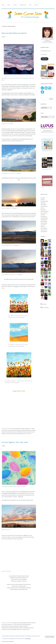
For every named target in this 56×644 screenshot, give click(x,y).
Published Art (23, 5)
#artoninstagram (18, 430)
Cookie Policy (28, 638)
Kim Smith (43, 215)
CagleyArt (43, 199)
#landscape (4, 432)
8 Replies (3, 446)
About (9, 5)
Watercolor (27, 428)
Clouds (13, 428)
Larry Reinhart (44, 216)
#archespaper (5, 430)
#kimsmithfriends (15, 628)
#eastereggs (16, 626)
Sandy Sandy (43, 225)
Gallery (15, 5)
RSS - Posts (43, 304)
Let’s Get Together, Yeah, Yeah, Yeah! (15, 442)
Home (3, 5)
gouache (3, 629)
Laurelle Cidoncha (44, 218)
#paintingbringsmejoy (11, 432)
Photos (5, 624)
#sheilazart (25, 432)
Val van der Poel (44, 230)
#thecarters (31, 628)
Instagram (16, 286)
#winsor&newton (11, 433)
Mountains (29, 623)
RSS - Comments (45, 307)
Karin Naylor (43, 210)
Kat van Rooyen (44, 213)
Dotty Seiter (43, 203)
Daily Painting (18, 428)
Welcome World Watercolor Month (14, 33)
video (7, 279)
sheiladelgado (13, 629)
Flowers (23, 428)
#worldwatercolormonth (20, 433)
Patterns (34, 623)
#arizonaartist (11, 430)
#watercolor (4, 433)
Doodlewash (25, 85)
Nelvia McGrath (44, 223)
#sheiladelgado (20, 432)
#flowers (34, 430)
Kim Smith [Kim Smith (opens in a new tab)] (13, 492)
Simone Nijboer (44, 228)
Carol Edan (43, 198)
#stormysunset (31, 432)
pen (6, 629)
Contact (36, 5)
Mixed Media (24, 623)
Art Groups (14, 623)
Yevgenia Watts (44, 231)
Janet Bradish (43, 204)
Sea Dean (43, 226)
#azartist (23, 430)
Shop (30, 5)
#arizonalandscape (27, 624)
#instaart (21, 626)
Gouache (19, 623)
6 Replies (3, 37)
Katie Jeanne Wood (45, 211)
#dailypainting (29, 430)
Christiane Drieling (44, 201)
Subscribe (44, 59)
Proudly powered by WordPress (8, 641)
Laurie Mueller (44, 220)
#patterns (21, 628)
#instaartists (25, 626)
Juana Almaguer (44, 206)
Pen (2, 624)
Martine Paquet (44, 221)
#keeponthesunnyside (6, 628)
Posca (9, 629)
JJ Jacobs (42, 208)
